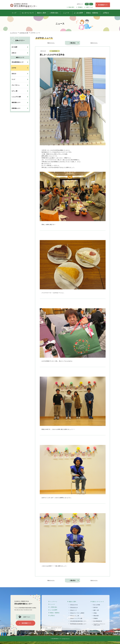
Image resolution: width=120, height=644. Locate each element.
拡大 (91, 4)
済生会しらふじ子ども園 (76, 618)
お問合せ (52, 616)
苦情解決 (79, 7)
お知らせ (14, 53)
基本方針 (96, 608)
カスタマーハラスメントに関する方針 (99, 624)
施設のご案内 (72, 602)
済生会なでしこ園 (74, 616)
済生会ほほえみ (74, 608)
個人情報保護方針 (98, 621)
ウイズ (13, 79)
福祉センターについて (98, 602)
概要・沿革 (96, 610)
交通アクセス (89, 7)
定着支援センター (16, 108)
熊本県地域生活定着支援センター (78, 624)
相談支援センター (16, 102)
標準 (87, 4)
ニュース (52, 604)
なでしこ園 (14, 91)
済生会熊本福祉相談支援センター (78, 621)
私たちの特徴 (97, 605)
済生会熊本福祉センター (18, 62)
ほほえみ (14, 74)
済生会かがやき (74, 605)
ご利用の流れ (54, 607)
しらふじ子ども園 (16, 97)
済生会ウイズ (73, 610)
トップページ (54, 602)
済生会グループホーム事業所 (77, 613)
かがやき (14, 68)
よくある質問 (54, 610)
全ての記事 (14, 47)
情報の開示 (71, 7)
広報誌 (95, 613)
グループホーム (16, 85)
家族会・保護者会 (55, 613)
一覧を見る (72, 43)
